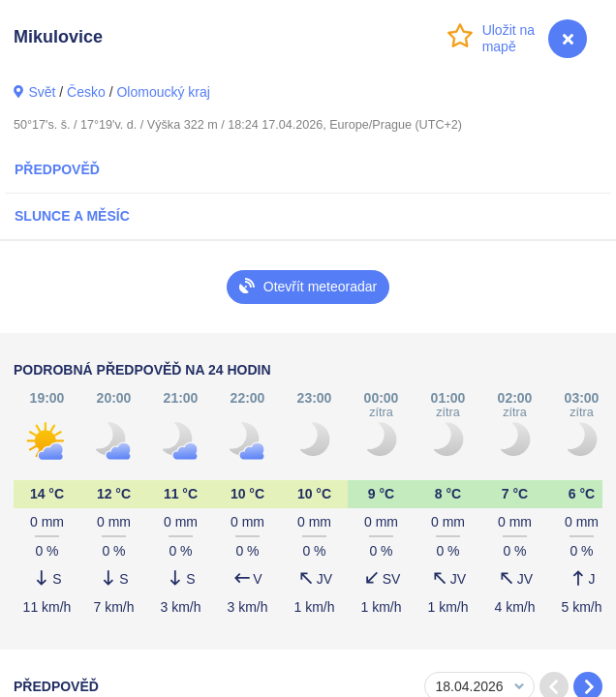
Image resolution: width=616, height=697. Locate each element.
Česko (86, 92)
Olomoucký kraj (163, 92)
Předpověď (57, 169)
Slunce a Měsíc (72, 216)
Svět (42, 92)
